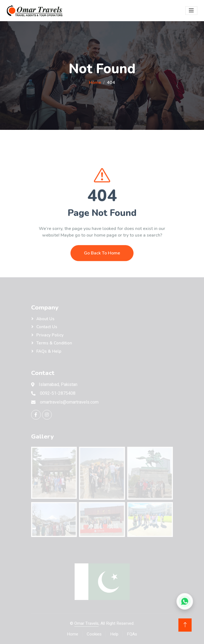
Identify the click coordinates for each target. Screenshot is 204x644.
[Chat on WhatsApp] (185, 601)
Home (95, 83)
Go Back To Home (102, 267)
